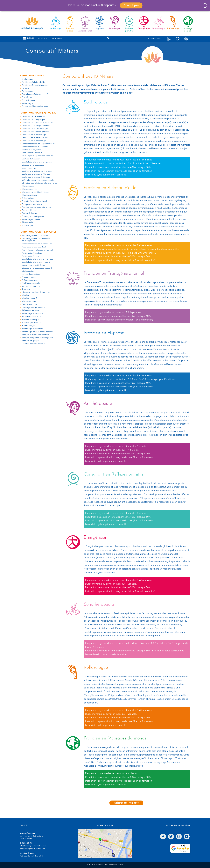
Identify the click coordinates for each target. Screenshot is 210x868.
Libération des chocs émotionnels (36, 292)
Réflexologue (27, 104)
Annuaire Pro (155, 39)
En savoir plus (131, 5)
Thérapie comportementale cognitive (37, 338)
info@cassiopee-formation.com (33, 846)
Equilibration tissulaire (31, 283)
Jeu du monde (28, 289)
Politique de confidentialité (31, 856)
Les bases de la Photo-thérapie (35, 129)
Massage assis (28, 186)
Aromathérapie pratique (32, 153)
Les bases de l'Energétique (33, 120)
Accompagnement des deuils (34, 247)
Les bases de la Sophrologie (34, 141)
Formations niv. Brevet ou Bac (38, 113)
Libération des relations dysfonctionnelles (39, 183)
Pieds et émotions (29, 305)
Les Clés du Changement (33, 159)
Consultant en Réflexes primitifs (35, 94)
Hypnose (26, 88)
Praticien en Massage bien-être (35, 106)
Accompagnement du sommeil (35, 147)
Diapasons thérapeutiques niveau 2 (37, 268)
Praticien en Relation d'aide (33, 82)
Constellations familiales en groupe (37, 162)
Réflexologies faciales (31, 220)
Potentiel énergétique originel (34, 201)
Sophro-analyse (28, 326)
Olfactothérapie (28, 198)
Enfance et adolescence (32, 280)
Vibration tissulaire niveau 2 (33, 344)
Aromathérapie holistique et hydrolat (37, 250)
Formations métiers (32, 76)
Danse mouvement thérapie (34, 265)
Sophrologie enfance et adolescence (37, 332)
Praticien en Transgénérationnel (35, 85)
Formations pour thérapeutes (38, 232)
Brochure (57, 39)
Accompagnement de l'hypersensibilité (38, 144)
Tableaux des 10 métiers (126, 803)
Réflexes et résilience (31, 310)
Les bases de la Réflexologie (34, 135)
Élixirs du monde (29, 277)
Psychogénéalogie (30, 213)
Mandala (26, 295)
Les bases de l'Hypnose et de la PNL (37, 123)
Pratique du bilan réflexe (32, 204)
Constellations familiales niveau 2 (36, 262)
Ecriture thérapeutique (31, 274)
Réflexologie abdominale (32, 314)
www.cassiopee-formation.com (32, 849)
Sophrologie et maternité (32, 329)
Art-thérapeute (28, 91)
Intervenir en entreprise (31, 286)
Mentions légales (27, 853)
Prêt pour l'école (29, 210)
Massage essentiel (30, 189)
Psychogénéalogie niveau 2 (33, 308)
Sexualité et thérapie (30, 320)
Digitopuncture (28, 271)
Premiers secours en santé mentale (36, 207)
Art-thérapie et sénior (31, 256)
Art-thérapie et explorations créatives (37, 156)
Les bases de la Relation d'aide (35, 138)
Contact (43, 39)
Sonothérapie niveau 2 (31, 323)
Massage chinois (29, 301)
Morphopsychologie (30, 195)
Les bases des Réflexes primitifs (35, 132)
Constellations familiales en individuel (38, 259)
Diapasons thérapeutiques (33, 165)
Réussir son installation (32, 317)
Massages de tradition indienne (35, 192)
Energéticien (27, 97)
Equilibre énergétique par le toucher (37, 171)
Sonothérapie (27, 226)
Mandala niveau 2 (29, 298)
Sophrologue (27, 79)
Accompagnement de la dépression (37, 244)
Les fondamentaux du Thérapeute (36, 177)
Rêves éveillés (28, 222)
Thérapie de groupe (30, 341)
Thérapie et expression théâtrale (35, 335)
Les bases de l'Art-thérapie (33, 117)
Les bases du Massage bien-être (36, 126)
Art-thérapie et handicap (32, 253)
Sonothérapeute (29, 100)
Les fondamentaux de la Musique (36, 174)
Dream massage (29, 168)
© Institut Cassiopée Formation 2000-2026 (105, 865)
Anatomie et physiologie (32, 150)
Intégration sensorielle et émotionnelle (38, 180)
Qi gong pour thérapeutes (33, 216)
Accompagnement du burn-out (35, 236)
